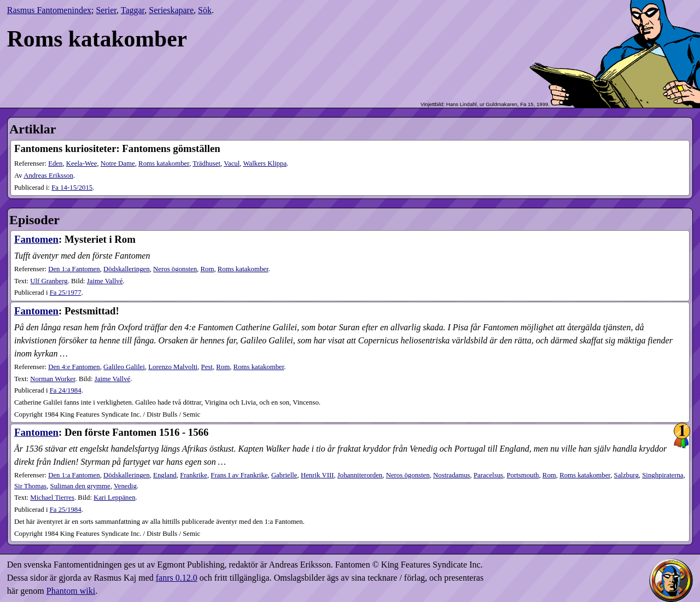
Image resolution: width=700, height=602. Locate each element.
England (165, 475)
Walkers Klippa (265, 163)
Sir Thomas (30, 486)
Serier (106, 10)
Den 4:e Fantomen (74, 367)
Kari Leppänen (114, 498)
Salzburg (626, 475)
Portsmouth (523, 475)
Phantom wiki (71, 591)
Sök (205, 10)
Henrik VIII (317, 475)
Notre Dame (118, 163)
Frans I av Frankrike (239, 475)
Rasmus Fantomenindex (49, 10)
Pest (207, 367)
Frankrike (194, 475)
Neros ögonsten (175, 269)
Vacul (232, 163)
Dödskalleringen (127, 269)
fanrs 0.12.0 (177, 578)
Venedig (125, 486)
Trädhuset (206, 163)
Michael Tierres (52, 498)
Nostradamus (452, 475)
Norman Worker (52, 379)
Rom (207, 269)
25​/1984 (66, 510)
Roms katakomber (164, 163)
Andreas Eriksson (48, 176)
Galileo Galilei (124, 367)
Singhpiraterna (663, 475)
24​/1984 (66, 390)
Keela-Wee (82, 163)
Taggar (133, 10)
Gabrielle (284, 475)
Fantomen (36, 239)
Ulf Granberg (49, 281)
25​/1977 (66, 293)
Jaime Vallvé (105, 281)
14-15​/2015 (72, 188)
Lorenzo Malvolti (173, 367)
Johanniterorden (360, 475)
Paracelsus (488, 475)
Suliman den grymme (80, 486)
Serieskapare (171, 10)
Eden (55, 163)
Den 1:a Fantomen (74, 269)
